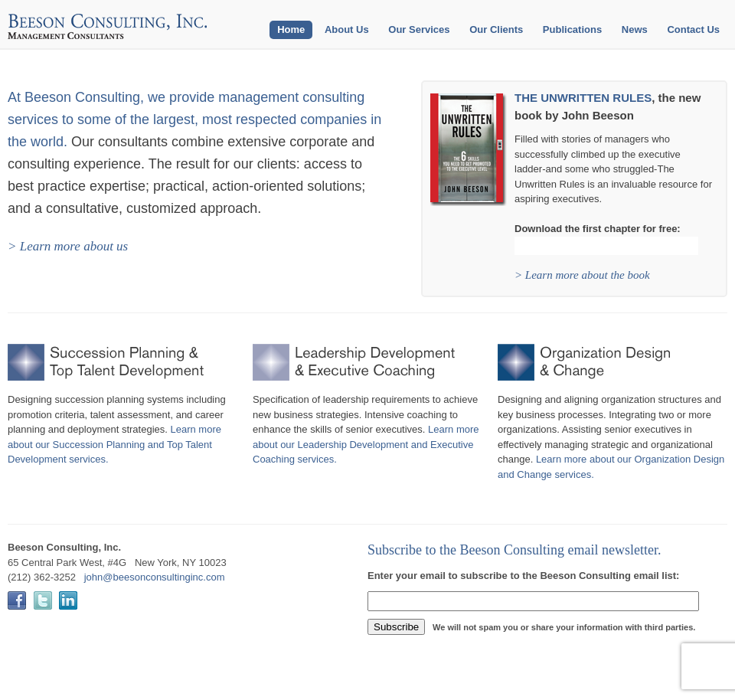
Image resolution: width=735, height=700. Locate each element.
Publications (572, 29)
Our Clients (496, 29)
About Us (347, 29)
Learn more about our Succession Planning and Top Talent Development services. (114, 444)
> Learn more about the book (582, 275)
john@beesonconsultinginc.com (155, 577)
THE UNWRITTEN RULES (583, 98)
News (635, 29)
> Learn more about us (68, 246)
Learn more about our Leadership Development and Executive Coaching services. (366, 444)
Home (291, 29)
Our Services (419, 29)
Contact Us (693, 29)
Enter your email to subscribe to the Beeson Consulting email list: (523, 576)
